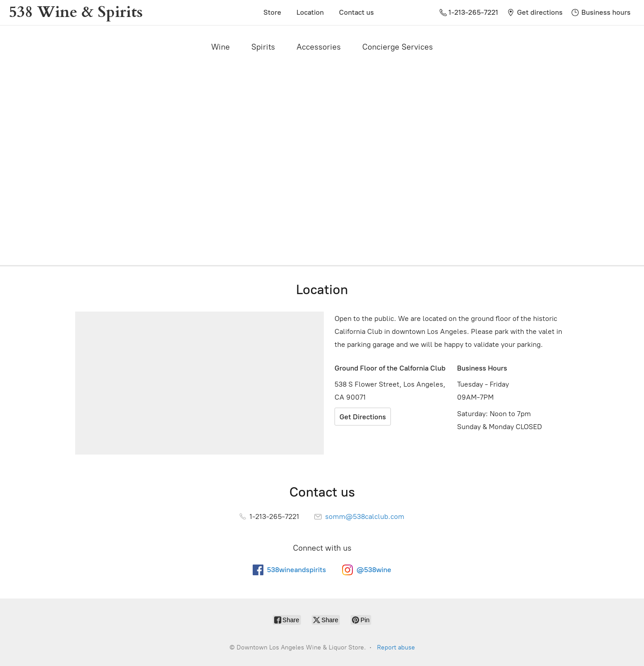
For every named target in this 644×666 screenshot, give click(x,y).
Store (272, 12)
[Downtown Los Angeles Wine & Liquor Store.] (76, 13)
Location (310, 12)
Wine (220, 47)
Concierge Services (398, 47)
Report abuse (396, 647)
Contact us (356, 12)
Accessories (319, 47)
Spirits (263, 47)
